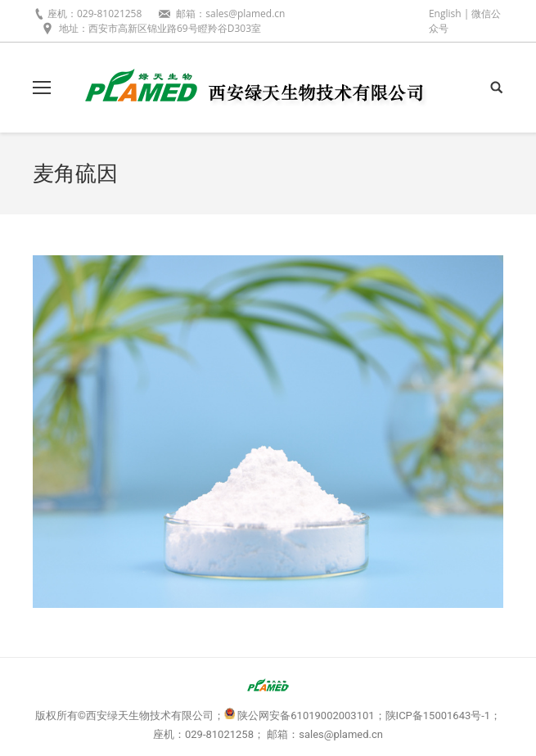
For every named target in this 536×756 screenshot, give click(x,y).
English (445, 13)
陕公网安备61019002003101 (306, 715)
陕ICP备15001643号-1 (438, 715)
